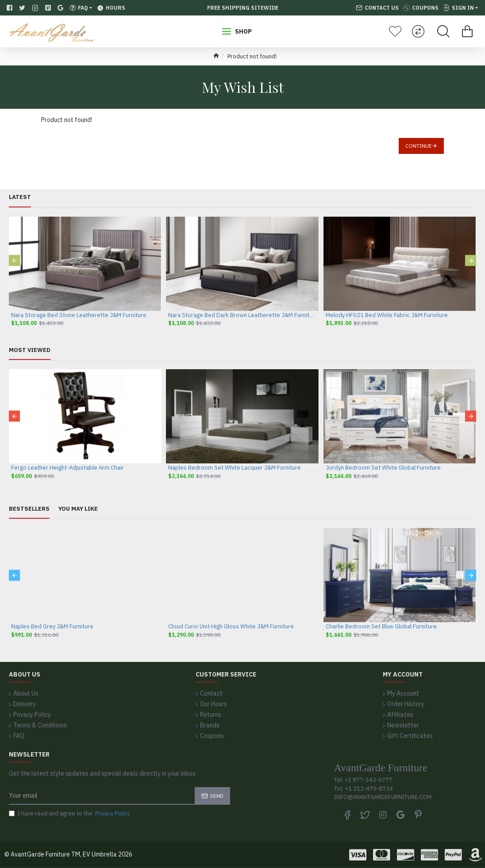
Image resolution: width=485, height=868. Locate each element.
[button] (14, 261)
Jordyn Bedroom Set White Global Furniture (383, 468)
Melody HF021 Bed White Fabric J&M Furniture (387, 315)
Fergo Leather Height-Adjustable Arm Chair (67, 468)
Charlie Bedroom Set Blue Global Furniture (381, 627)
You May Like (78, 509)
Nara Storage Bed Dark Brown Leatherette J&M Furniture (242, 315)
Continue (419, 146)
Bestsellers (29, 509)
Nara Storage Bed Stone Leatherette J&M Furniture (79, 315)
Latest (20, 197)
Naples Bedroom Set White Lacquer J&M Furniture (235, 468)
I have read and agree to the (70, 814)
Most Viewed (30, 350)
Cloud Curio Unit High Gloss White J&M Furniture (231, 627)
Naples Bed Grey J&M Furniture (52, 627)
